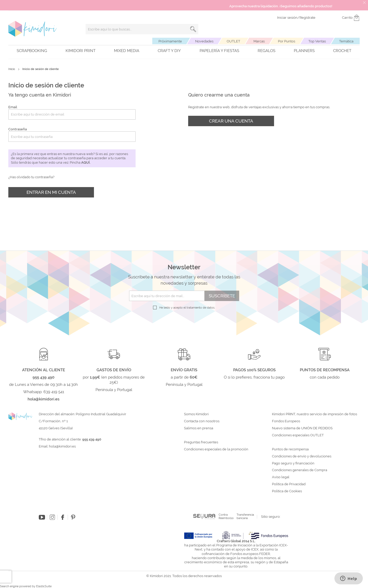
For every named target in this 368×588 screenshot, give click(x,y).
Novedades (204, 41)
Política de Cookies (287, 491)
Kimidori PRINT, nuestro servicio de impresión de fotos (315, 414)
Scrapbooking (32, 51)
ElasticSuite (44, 586)
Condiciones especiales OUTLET (298, 435)
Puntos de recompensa (290, 449)
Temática (346, 41)
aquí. (86, 162)
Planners (304, 51)
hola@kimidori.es (62, 446)
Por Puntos (287, 41)
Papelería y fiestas (219, 51)
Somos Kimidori (196, 414)
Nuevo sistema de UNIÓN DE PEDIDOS (302, 428)
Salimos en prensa (199, 428)
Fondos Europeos (286, 421)
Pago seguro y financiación (293, 463)
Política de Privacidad (289, 484)
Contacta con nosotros (202, 421)
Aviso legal (281, 477)
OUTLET (233, 41)
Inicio (12, 69)
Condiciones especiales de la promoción (217, 449)
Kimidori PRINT (81, 51)
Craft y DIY (169, 51)
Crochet (342, 51)
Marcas (259, 41)
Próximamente (170, 41)
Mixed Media (127, 51)
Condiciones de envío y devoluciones (302, 456)
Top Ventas (317, 41)
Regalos (267, 51)
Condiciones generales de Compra (300, 470)
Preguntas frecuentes (201, 442)
